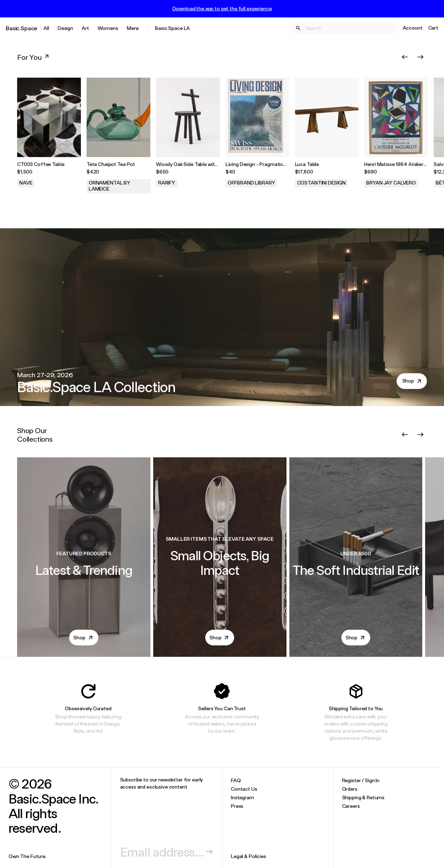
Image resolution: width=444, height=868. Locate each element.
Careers (351, 806)
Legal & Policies (249, 856)
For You (34, 57)
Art (85, 28)
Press (237, 806)
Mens (133, 28)
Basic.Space (22, 28)
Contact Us (244, 789)
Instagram (242, 797)
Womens (108, 28)
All (46, 28)
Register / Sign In (361, 780)
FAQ (236, 780)
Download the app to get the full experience (222, 9)
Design (65, 28)
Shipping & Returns (363, 797)
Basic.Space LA (172, 28)
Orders (350, 789)
